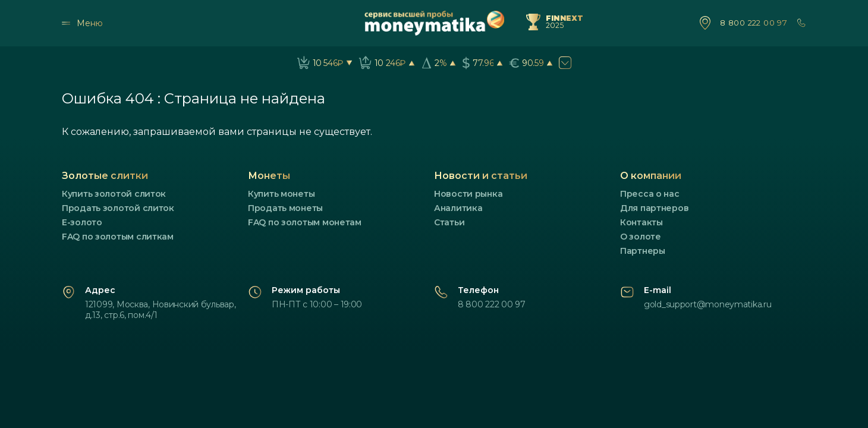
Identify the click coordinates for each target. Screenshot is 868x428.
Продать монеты (285, 208)
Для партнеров (654, 208)
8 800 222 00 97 (754, 23)
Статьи (449, 222)
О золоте (641, 237)
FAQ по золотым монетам (305, 222)
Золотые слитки (105, 176)
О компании (651, 176)
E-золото (82, 222)
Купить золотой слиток (114, 194)
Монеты (269, 176)
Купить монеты (281, 194)
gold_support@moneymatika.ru (707, 304)
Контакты (641, 222)
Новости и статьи (481, 176)
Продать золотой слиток (118, 208)
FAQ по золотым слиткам (118, 237)
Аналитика (458, 208)
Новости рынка (468, 194)
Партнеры (643, 251)
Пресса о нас (650, 194)
